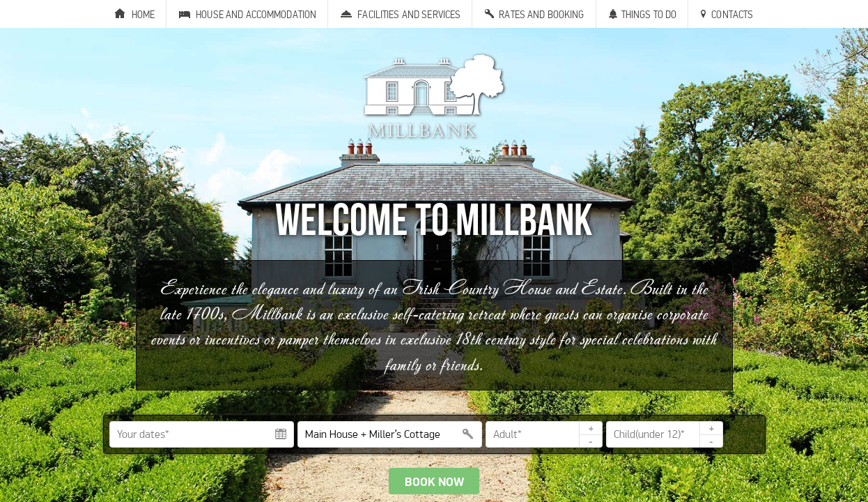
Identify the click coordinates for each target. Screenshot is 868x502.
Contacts (732, 14)
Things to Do (649, 14)
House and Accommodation (256, 14)
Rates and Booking (541, 14)
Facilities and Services (409, 14)
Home (144, 14)
